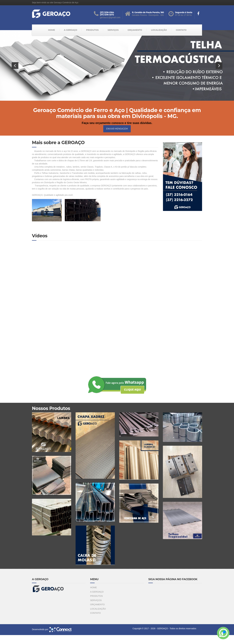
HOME (51, 30)
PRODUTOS (92, 30)
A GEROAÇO (71, 30)
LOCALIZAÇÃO (159, 30)
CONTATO (181, 30)
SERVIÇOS (113, 30)
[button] (15, 66)
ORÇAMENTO (135, 30)
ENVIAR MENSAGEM (117, 129)
